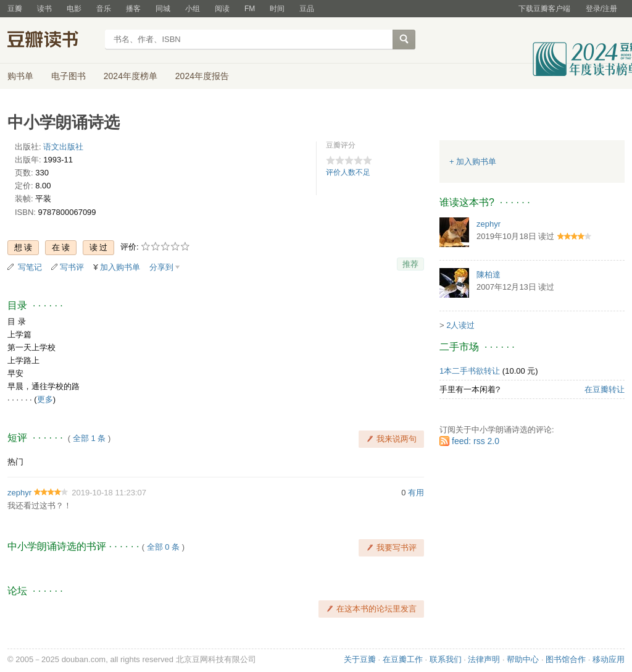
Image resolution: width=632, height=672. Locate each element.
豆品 (307, 9)
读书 (44, 9)
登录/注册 (601, 9)
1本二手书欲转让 (470, 371)
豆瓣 (15, 9)
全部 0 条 (163, 547)
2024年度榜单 (131, 76)
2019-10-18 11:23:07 (109, 493)
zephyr (19, 493)
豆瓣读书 (52, 41)
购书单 (20, 76)
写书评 (72, 267)
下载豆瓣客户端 (544, 9)
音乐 (104, 9)
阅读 (222, 9)
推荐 (410, 264)
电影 (74, 9)
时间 (277, 9)
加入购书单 (120, 267)
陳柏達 (489, 275)
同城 (163, 9)
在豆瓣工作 (403, 659)
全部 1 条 (89, 438)
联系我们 (446, 659)
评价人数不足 (348, 172)
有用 (416, 493)
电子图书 (69, 76)
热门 (15, 462)
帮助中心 (523, 659)
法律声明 (484, 659)
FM (250, 9)
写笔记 (30, 267)
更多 (45, 399)
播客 (133, 9)
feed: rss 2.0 (476, 441)
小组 (193, 9)
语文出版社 (63, 147)
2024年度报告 (202, 76)
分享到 (161, 267)
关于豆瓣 (360, 659)
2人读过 (460, 325)
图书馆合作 (566, 659)
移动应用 (609, 659)
